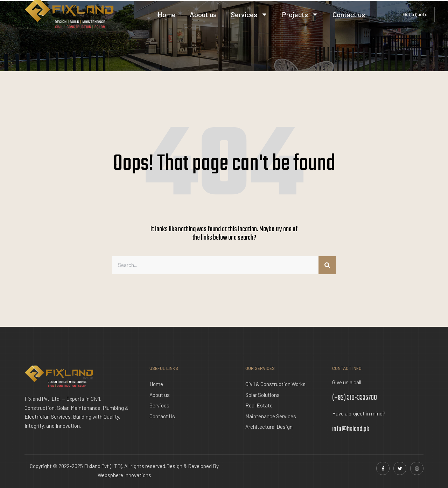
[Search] (327, 265)
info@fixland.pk (351, 429)
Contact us (349, 14)
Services (249, 14)
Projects (300, 14)
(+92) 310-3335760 (355, 398)
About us (203, 14)
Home (167, 14)
